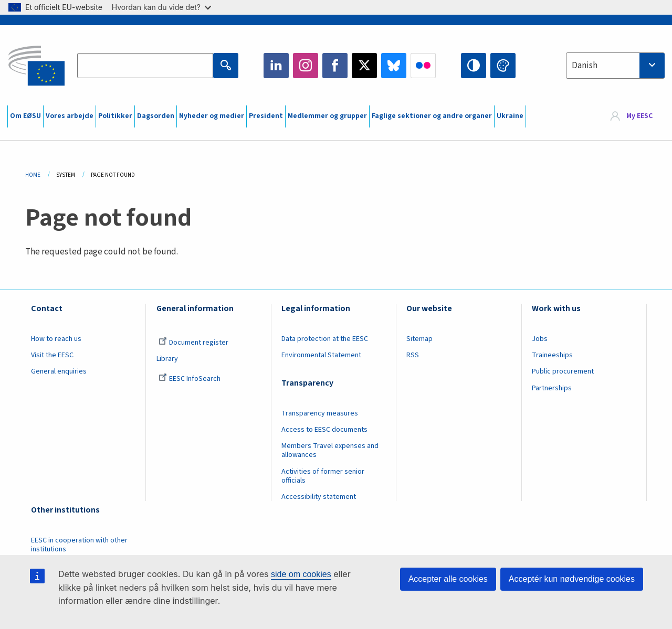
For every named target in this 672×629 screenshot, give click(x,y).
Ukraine (510, 116)
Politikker (115, 116)
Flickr (423, 66)
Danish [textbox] (585, 66)
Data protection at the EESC (325, 339)
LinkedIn (276, 66)
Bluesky (394, 66)
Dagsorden (156, 116)
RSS (413, 355)
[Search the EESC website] (145, 66)
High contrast (474, 66)
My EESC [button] (639, 116)
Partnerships (552, 388)
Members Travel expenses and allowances (330, 450)
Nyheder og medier (212, 116)
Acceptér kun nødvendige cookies (572, 579)
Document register (193, 343)
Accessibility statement (319, 497)
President (266, 116)
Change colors (503, 66)
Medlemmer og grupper (327, 116)
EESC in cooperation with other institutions (79, 545)
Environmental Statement (321, 355)
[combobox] (615, 66)
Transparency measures (320, 413)
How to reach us (56, 339)
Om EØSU (25, 116)
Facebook (335, 66)
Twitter (364, 66)
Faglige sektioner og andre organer (432, 116)
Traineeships (552, 355)
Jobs (540, 339)
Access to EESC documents (324, 430)
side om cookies (301, 574)
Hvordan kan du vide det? (161, 7)
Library (167, 359)
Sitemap (419, 339)
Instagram (306, 66)
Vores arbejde (70, 116)
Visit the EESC (52, 355)
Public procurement (563, 371)
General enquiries (59, 371)
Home (33, 175)
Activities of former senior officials (323, 476)
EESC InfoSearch (190, 379)
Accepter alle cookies (448, 579)
